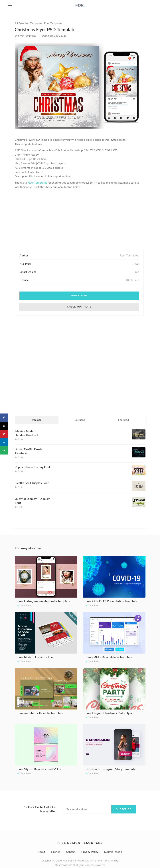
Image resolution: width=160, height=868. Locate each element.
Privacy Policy (90, 852)
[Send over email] (4, 450)
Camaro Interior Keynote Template (40, 713)
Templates (36, 23)
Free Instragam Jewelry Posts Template (44, 601)
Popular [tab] (37, 420)
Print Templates (53, 23)
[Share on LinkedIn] (4, 442)
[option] (79, 86)
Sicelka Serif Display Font (32, 483)
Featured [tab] (123, 420)
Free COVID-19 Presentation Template (112, 601)
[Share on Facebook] (4, 418)
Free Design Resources (80, 843)
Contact (71, 852)
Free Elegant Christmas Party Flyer (109, 713)
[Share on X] (4, 426)
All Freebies (21, 23)
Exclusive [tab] (80, 420)
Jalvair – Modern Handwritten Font (27, 433)
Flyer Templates (37, 183)
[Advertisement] (79, 219)
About (41, 852)
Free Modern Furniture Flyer (36, 657)
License (56, 852)
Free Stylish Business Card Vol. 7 (39, 769)
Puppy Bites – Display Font (32, 467)
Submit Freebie (113, 852)
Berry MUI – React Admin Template (109, 657)
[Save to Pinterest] (4, 434)
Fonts (20, 439)
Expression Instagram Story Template (111, 769)
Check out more (79, 307)
